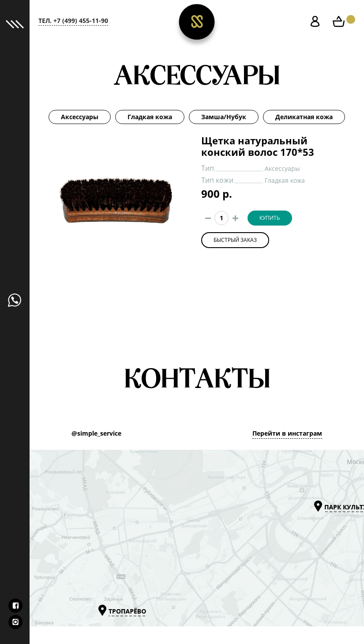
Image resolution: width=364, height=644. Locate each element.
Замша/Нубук (224, 117)
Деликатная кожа (304, 117)
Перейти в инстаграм (287, 433)
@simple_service (96, 433)
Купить (270, 218)
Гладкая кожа (150, 117)
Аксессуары (80, 117)
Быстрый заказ (235, 240)
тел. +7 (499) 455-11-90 (73, 21)
